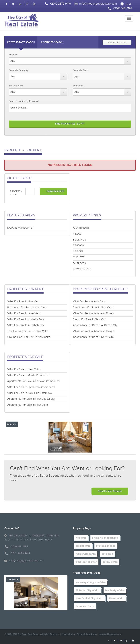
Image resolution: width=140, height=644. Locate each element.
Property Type (80, 70)
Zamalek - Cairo (85, 606)
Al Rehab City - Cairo (87, 590)
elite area (107, 554)
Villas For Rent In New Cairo (24, 301)
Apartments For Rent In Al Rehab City (95, 325)
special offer (83, 546)
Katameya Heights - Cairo (91, 582)
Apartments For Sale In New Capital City (31, 399)
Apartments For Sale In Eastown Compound (33, 381)
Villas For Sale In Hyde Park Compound (31, 387)
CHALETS (79, 257)
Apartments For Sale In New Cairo (28, 405)
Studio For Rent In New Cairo (90, 319)
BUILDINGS (79, 240)
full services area (86, 554)
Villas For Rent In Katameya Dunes (93, 313)
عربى (129, 4)
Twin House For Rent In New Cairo (28, 331)
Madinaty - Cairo (115, 590)
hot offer (81, 538)
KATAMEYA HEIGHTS (20, 228)
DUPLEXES (79, 263)
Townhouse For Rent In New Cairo (93, 308)
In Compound (16, 86)
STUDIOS (78, 246)
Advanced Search (52, 42)
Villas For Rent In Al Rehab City (26, 325)
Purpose (13, 55)
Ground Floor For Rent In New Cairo (29, 337)
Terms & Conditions (87, 634)
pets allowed (110, 562)
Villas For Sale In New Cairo (24, 369)
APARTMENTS (81, 228)
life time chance (106, 546)
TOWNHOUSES (82, 269)
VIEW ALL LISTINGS (117, 42)
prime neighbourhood (105, 538)
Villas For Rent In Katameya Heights (94, 331)
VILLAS (77, 234)
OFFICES (78, 252)
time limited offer (86, 562)
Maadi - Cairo (117, 598)
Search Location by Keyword (24, 101)
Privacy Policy (68, 634)
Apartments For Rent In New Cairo (93, 337)
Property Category (19, 70)
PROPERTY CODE (16, 193)
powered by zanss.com (110, 634)
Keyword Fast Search (21, 42)
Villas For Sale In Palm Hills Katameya (30, 393)
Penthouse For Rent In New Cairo (27, 308)
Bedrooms (78, 86)
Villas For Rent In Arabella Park (26, 319)
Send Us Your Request (110, 491)
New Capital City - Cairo (89, 598)
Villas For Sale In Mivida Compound (28, 375)
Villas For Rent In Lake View (24, 313)
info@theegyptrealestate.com (98, 4)
